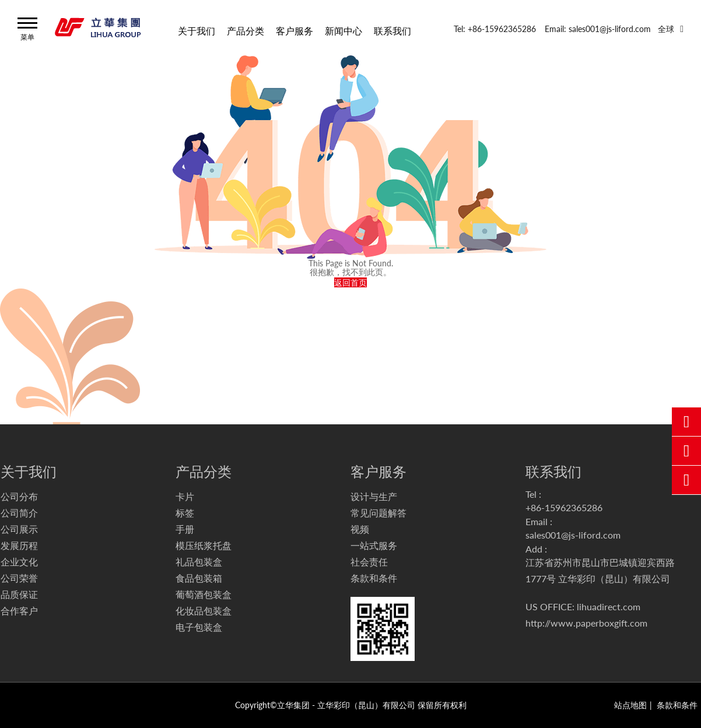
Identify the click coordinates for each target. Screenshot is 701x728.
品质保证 (19, 594)
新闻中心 (344, 30)
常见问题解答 (378, 513)
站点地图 (630, 705)
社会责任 (369, 562)
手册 (185, 529)
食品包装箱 (199, 578)
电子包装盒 (199, 627)
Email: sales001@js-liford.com (598, 29)
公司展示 (19, 529)
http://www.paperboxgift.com (586, 623)
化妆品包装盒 (204, 611)
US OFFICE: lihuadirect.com (583, 606)
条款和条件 (374, 578)
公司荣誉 (19, 578)
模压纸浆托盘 (204, 545)
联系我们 (392, 30)
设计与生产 (374, 496)
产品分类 (246, 30)
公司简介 (19, 513)
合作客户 (19, 611)
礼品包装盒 (199, 562)
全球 (666, 29)
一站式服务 (374, 545)
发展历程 (19, 545)
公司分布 (19, 496)
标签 (185, 513)
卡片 (185, 496)
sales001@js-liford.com (573, 535)
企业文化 (19, 562)
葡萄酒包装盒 (204, 594)
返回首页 (350, 282)
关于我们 (197, 30)
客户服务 (295, 30)
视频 (360, 529)
